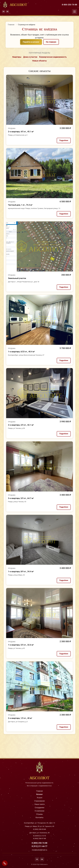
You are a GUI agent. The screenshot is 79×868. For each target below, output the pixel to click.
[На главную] (15, 5)
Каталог (39, 794)
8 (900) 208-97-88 (40, 838)
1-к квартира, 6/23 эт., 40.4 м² (21, 352)
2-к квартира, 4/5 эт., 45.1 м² (21, 132)
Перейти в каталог (31, 42)
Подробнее (64, 140)
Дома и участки (30, 57)
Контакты (39, 818)
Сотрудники (39, 808)
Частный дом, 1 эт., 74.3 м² (20, 205)
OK (7, 12)
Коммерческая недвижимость (53, 57)
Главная (11, 25)
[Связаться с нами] (5, 863)
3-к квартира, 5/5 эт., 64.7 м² (21, 498)
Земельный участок (17, 278)
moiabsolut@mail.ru (39, 850)
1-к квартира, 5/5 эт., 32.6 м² (21, 645)
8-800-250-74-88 (69, 5)
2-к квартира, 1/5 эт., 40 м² (20, 718)
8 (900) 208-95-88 (40, 829)
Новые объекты (39, 61)
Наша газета (39, 804)
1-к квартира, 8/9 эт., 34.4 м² (21, 572)
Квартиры (17, 57)
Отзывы (39, 814)
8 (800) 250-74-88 (39, 843)
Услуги (40, 798)
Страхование (40, 801)
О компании (39, 811)
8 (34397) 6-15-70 (40, 836)
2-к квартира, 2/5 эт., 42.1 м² (21, 425)
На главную (51, 42)
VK (4, 12)
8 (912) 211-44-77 (39, 846)
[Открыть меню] (74, 12)
